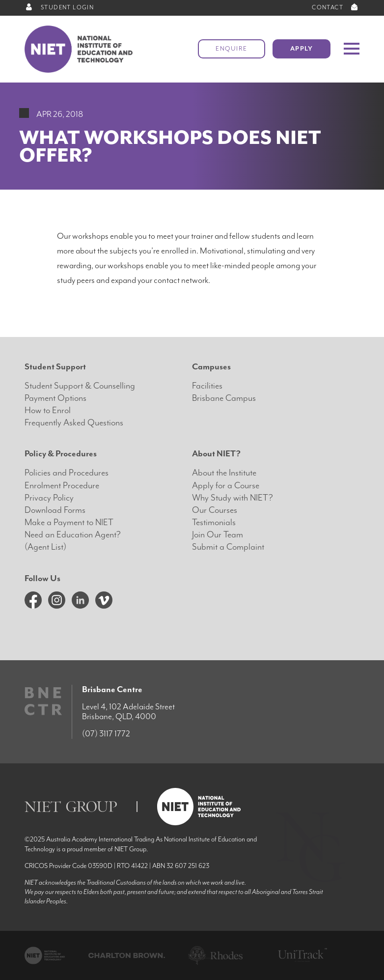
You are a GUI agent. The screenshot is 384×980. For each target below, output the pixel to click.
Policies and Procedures (67, 473)
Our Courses (215, 510)
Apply (302, 49)
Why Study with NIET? (233, 498)
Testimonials (214, 522)
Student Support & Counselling (80, 386)
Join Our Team (218, 535)
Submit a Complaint (228, 547)
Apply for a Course (226, 486)
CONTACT (336, 8)
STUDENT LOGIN (59, 8)
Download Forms (55, 510)
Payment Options (55, 398)
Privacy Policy (49, 498)
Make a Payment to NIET (69, 522)
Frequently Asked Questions (74, 423)
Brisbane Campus (224, 398)
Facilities (207, 386)
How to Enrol (48, 410)
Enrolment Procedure (62, 486)
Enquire (232, 49)
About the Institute (224, 473)
